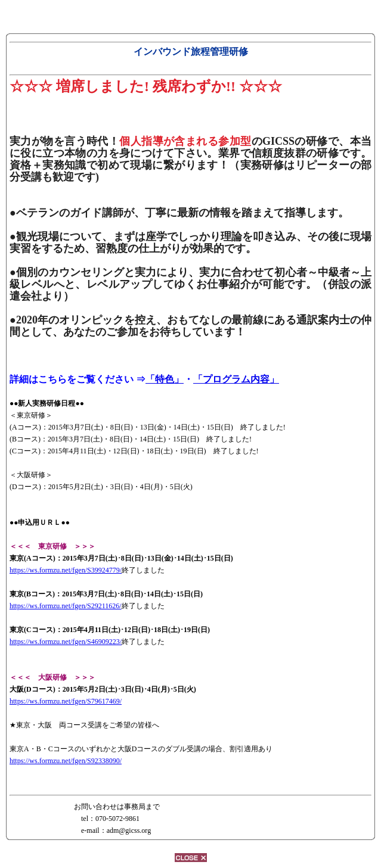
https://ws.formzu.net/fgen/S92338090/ (66, 761)
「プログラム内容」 (236, 379)
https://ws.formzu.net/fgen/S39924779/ (66, 570)
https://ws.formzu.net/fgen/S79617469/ (66, 701)
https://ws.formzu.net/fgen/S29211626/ (66, 606)
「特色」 (165, 379)
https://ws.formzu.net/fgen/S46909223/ (66, 642)
